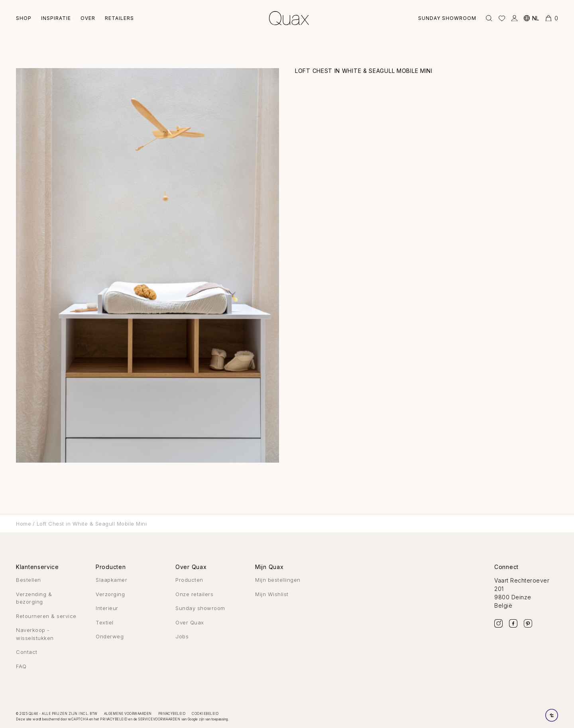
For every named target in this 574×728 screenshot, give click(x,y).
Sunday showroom (447, 18)
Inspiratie (56, 18)
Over (88, 18)
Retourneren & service (46, 616)
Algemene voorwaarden (128, 714)
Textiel (105, 622)
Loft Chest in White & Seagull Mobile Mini (92, 524)
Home (24, 524)
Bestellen (29, 580)
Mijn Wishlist (272, 594)
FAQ (21, 666)
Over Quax (190, 622)
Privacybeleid (172, 714)
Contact (27, 652)
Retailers (119, 18)
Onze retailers (194, 594)
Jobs (182, 636)
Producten (189, 580)
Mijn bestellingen (278, 580)
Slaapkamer (111, 580)
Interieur (107, 608)
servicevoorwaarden (159, 719)
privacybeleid (114, 719)
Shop (24, 18)
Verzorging (110, 594)
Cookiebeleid (205, 714)
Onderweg (110, 636)
